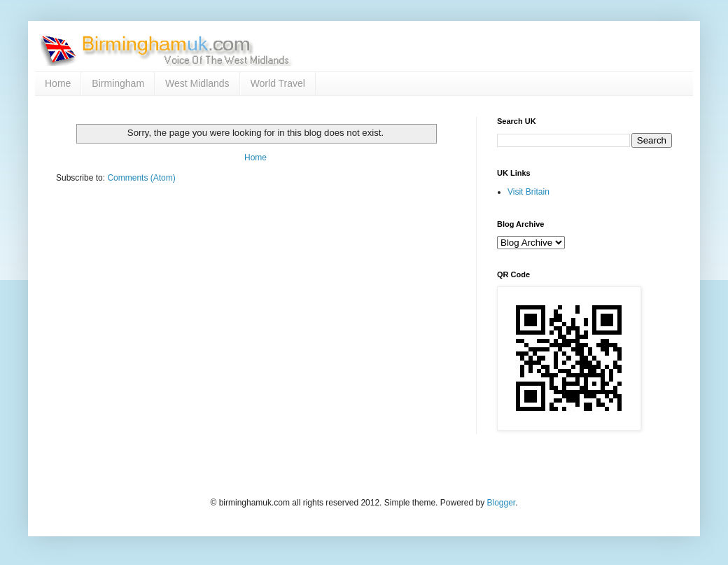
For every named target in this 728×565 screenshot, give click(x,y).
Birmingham (118, 83)
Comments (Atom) (141, 178)
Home (58, 83)
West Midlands (197, 83)
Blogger (501, 503)
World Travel (278, 83)
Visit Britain (528, 192)
